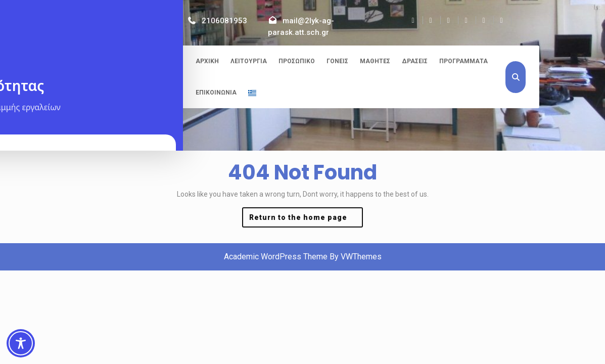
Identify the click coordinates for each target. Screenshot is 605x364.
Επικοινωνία (216, 93)
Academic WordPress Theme (276, 257)
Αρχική (207, 61)
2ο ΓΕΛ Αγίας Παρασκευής (133, 63)
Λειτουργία (249, 61)
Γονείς (337, 61)
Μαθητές (375, 61)
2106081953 (224, 21)
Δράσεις (415, 61)
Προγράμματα (463, 61)
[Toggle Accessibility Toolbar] (21, 343)
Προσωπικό (297, 61)
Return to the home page (306, 220)
